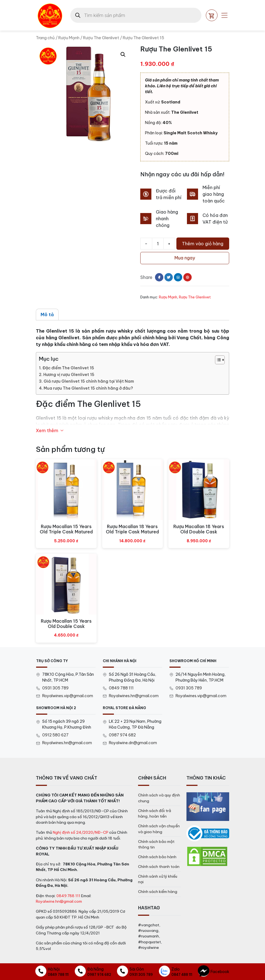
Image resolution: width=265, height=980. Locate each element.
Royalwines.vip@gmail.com (68, 696)
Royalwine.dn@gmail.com (133, 743)
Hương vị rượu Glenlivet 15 (69, 375)
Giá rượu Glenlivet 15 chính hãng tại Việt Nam (89, 381)
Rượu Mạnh (69, 38)
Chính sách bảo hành (157, 857)
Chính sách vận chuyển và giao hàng (159, 829)
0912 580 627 (55, 735)
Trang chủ (45, 38)
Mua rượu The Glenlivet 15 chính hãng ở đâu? (88, 388)
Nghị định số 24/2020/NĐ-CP (81, 832)
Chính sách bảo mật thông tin (156, 844)
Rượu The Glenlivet (101, 38)
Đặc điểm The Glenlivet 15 (68, 368)
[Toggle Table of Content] (217, 360)
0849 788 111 (121, 688)
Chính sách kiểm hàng (158, 892)
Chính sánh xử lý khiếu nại (158, 879)
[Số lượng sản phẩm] (158, 244)
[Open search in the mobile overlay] (136, 15)
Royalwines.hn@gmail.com (134, 696)
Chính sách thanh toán (159, 867)
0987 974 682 (122, 735)
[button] (123, 55)
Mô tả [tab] (47, 315)
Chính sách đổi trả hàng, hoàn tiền (155, 813)
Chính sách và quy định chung (159, 798)
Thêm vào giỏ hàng (203, 244)
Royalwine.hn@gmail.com (59, 901)
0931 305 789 (55, 688)
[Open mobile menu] (224, 15)
